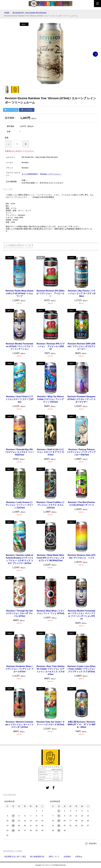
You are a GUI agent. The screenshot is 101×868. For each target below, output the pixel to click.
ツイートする (11, 110)
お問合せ (79, 857)
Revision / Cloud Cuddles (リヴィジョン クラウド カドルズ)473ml (50, 505)
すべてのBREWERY (30, 174)
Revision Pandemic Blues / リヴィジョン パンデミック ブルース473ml (19, 669)
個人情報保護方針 (37, 857)
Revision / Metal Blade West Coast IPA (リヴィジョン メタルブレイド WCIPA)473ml (50, 558)
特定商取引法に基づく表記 (15, 857)
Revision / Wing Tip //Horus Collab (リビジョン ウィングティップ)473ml (50, 399)
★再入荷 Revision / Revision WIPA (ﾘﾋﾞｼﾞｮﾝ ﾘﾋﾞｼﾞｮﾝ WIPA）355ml (82, 725)
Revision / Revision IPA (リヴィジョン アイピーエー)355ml (51, 346)
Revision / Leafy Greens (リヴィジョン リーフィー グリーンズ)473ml (19, 505)
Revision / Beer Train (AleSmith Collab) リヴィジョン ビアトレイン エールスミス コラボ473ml (51, 670)
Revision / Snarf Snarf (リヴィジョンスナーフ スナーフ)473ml (20, 399)
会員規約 (67, 857)
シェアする (27, 110)
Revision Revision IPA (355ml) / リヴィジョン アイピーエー (51, 293)
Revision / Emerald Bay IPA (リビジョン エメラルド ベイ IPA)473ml (19, 452)
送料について (54, 857)
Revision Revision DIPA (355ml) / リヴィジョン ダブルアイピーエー (81, 346)
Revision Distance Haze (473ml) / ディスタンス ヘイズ (81, 556)
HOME (7, 12)
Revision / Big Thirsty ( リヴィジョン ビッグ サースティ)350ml (82, 293)
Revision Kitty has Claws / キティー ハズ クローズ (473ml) (50, 723)
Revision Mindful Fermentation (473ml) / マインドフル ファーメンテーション (20, 346)
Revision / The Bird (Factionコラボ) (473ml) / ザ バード (81, 504)
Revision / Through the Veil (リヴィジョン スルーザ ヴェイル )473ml (20, 613)
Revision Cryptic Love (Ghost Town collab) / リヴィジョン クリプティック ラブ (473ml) (82, 669)
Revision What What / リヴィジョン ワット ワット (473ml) (50, 612)
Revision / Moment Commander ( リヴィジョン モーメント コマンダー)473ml (20, 725)
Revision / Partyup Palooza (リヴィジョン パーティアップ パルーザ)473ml (81, 452)
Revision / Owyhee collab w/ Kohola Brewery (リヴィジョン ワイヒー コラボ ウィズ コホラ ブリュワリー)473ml (19, 559)
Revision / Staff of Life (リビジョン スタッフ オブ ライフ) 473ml (50, 452)
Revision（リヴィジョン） (51, 174)
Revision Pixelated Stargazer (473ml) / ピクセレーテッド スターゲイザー (82, 399)
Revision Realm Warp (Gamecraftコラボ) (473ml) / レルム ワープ (19, 293)
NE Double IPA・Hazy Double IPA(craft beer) (31, 12)
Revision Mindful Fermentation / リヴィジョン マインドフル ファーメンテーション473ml (81, 615)
